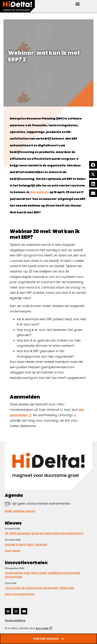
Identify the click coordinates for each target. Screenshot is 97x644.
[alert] (48, 504)
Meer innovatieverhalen (20, 594)
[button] (78, 4)
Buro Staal (42, 628)
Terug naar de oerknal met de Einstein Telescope (39, 588)
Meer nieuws (13, 551)
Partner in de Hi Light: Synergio (26, 544)
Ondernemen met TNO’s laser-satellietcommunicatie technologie (43, 575)
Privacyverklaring (15, 620)
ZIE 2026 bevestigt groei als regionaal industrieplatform (44, 533)
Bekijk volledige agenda (20, 511)
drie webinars (39, 192)
